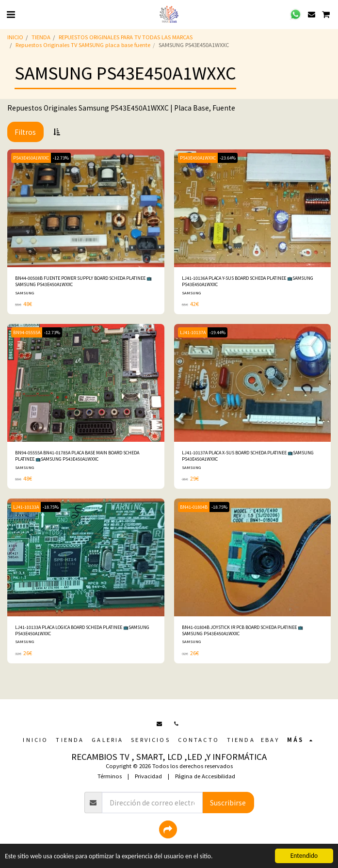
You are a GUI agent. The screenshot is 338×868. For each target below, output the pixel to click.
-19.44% (217, 332)
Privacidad (148, 776)
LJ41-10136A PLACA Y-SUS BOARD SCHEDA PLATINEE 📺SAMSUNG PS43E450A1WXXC (248, 281)
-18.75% (51, 507)
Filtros (25, 132)
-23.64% (228, 158)
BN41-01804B (194, 507)
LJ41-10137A (193, 332)
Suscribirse (228, 803)
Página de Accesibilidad (205, 776)
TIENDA (41, 37)
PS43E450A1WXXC (31, 158)
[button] (11, 14)
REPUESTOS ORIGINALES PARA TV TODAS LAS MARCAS (126, 37)
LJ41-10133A (26, 507)
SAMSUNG (24, 293)
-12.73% (61, 158)
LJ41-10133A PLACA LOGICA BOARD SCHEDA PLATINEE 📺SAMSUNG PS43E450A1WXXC (82, 630)
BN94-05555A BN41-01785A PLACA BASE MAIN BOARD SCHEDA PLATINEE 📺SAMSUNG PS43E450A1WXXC (77, 456)
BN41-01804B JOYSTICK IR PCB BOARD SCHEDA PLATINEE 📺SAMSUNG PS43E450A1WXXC (242, 630)
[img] (86, 208)
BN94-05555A (27, 332)
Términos (110, 776)
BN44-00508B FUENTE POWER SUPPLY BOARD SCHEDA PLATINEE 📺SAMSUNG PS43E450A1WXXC (83, 281)
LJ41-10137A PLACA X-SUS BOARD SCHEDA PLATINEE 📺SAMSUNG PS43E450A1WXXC (248, 456)
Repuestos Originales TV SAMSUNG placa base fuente (83, 45)
